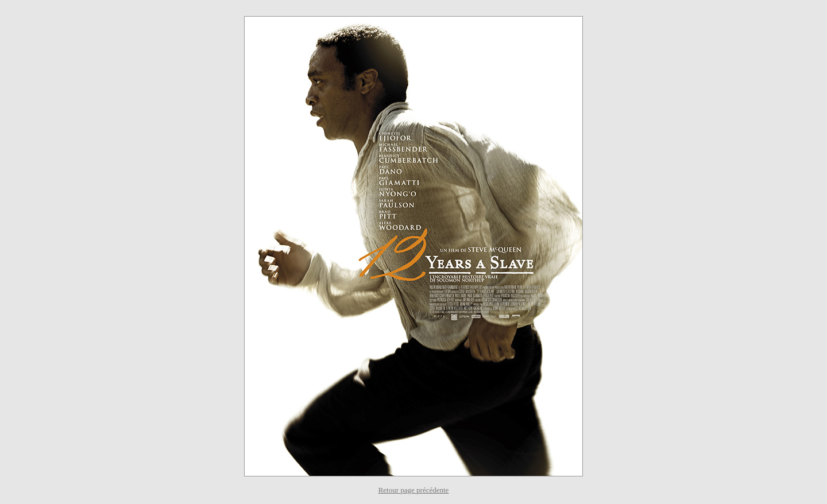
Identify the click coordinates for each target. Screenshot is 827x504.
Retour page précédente (414, 490)
